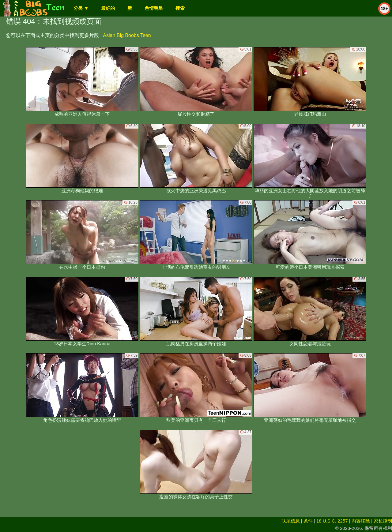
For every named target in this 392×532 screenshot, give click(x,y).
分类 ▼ (81, 8)
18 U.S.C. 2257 (332, 521)
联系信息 (291, 521)
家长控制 (383, 521)
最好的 (108, 8)
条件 (308, 521)
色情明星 (154, 8)
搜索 (180, 8)
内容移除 (361, 521)
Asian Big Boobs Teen (127, 35)
